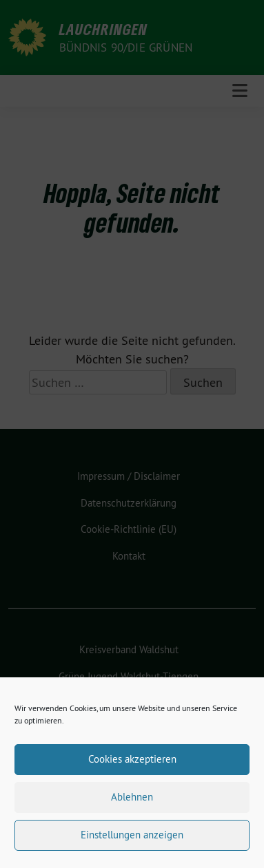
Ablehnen (132, 804)
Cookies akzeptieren (132, 766)
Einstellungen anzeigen (132, 841)
